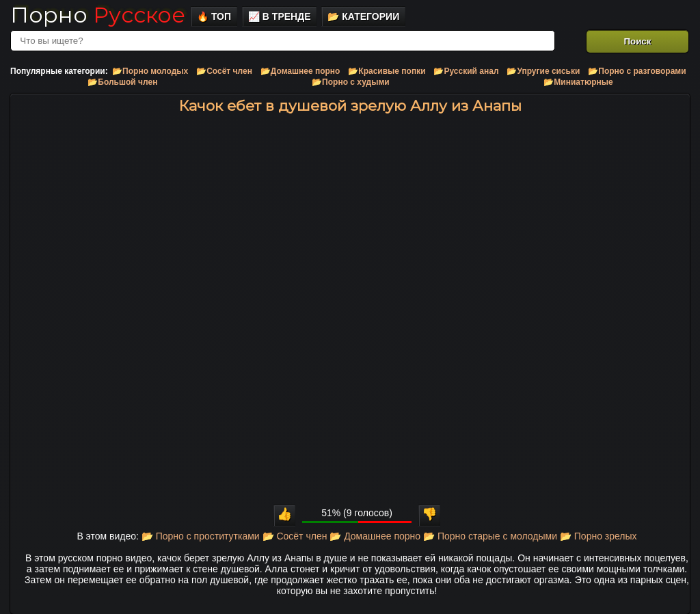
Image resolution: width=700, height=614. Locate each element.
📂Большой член (122, 82)
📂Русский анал (466, 71)
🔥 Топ (214, 16)
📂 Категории (363, 16)
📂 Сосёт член (295, 536)
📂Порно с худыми (351, 82)
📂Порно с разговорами (637, 71)
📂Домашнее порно (300, 71)
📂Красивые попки (387, 71)
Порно (98, 15)
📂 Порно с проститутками (201, 536)
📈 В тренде (280, 16)
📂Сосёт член (224, 71)
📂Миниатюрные (578, 82)
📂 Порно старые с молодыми (490, 536)
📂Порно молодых (150, 71)
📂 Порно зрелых (598, 536)
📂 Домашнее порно (375, 536)
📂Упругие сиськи (543, 71)
